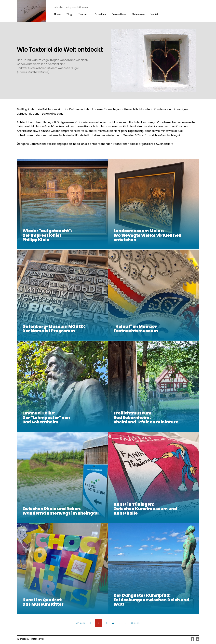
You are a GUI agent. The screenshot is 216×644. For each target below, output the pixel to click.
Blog (69, 14)
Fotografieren (119, 14)
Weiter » (136, 623)
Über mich (83, 14)
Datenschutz (38, 639)
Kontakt (155, 14)
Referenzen (138, 14)
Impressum (23, 639)
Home (57, 14)
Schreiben (100, 14)
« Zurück (80, 623)
